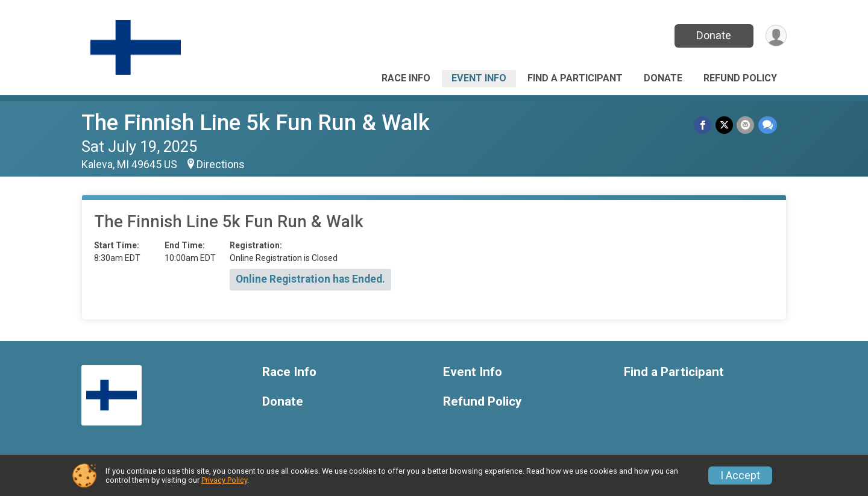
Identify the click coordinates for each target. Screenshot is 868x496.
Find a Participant (575, 78)
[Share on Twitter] (725, 125)
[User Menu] (775, 36)
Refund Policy (740, 78)
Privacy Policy (224, 480)
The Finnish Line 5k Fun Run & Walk (256, 123)
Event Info (479, 78)
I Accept (740, 476)
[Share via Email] (746, 125)
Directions (221, 165)
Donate (713, 35)
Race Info (406, 78)
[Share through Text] (768, 125)
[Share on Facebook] (704, 125)
